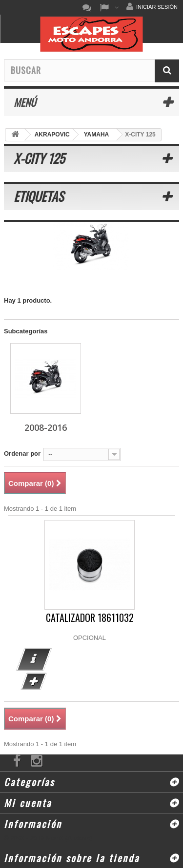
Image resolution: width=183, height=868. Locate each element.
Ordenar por (22, 453)
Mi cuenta (28, 803)
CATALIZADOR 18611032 (90, 618)
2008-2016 (46, 427)
